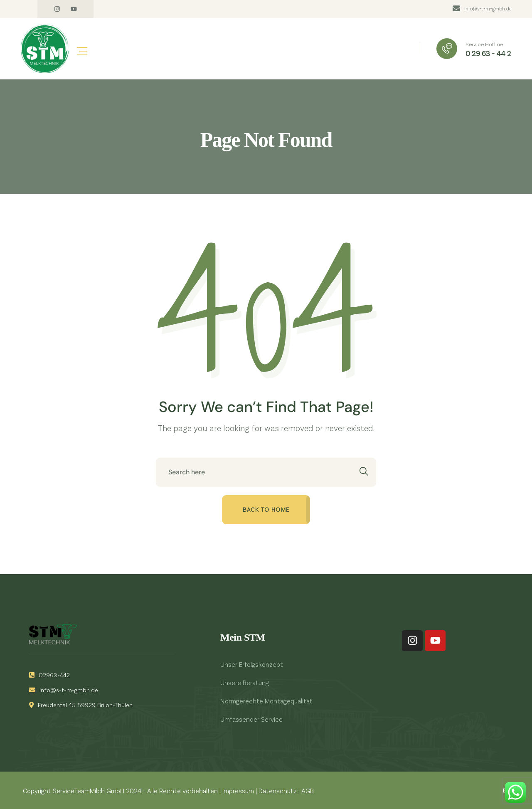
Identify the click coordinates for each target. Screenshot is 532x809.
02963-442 (49, 675)
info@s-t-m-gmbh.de (488, 8)
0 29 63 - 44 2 (488, 53)
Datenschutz (278, 791)
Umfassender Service (251, 719)
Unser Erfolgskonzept (252, 664)
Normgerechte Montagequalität (266, 701)
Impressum (238, 791)
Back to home (266, 509)
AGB (308, 791)
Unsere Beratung (245, 682)
